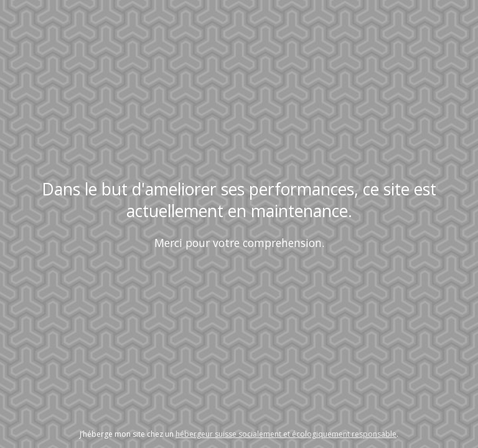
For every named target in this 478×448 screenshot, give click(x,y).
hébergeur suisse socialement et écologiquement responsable (286, 434)
